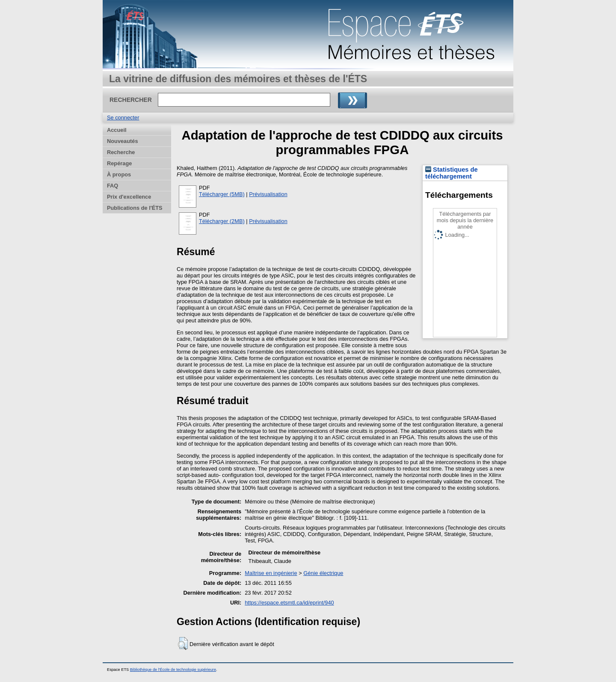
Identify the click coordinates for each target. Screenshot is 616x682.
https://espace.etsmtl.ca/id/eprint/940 (289, 603)
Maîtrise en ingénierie (271, 573)
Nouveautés (123, 141)
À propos (119, 174)
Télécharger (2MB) (222, 221)
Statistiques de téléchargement (452, 173)
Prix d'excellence (129, 197)
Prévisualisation (268, 194)
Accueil (117, 130)
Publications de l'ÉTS (135, 208)
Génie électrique (323, 573)
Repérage (119, 163)
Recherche (121, 152)
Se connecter (123, 118)
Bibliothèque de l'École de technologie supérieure (173, 670)
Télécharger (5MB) (222, 194)
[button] (183, 643)
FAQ (113, 186)
